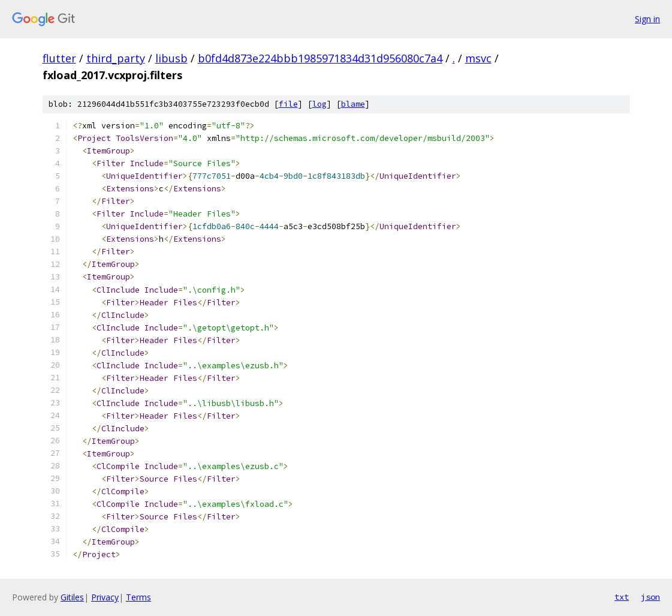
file (288, 104)
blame (353, 104)
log (320, 104)
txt (622, 597)
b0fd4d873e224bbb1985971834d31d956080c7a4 (320, 58)
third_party (116, 58)
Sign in (647, 19)
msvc (478, 58)
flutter (59, 58)
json (650, 597)
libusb (171, 58)
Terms (138, 597)
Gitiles (72, 597)
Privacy (105, 597)
